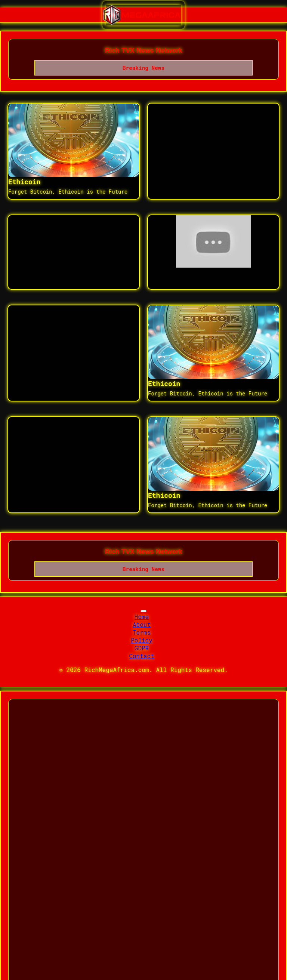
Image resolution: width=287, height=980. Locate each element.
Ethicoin (24, 182)
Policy (142, 640)
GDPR (142, 648)
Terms (142, 632)
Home (142, 617)
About (142, 624)
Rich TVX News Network (143, 50)
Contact (141, 656)
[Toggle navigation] (143, 611)
